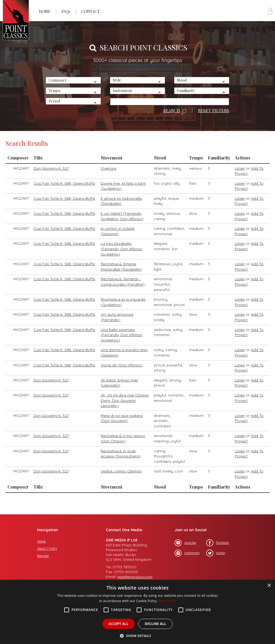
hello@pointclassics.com (135, 577)
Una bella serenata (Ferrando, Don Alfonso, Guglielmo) (122, 335)
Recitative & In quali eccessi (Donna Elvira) (121, 454)
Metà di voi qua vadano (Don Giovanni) (122, 418)
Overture (108, 168)
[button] (137, 635)
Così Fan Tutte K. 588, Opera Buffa (64, 183)
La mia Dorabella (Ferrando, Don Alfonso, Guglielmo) (122, 249)
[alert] (137, 612)
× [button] (269, 586)
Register (43, 556)
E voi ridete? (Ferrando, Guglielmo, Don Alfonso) (122, 216)
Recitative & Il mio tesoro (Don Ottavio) (123, 438)
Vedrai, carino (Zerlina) (121, 471)
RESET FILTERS (214, 111)
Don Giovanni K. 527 (51, 168)
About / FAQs (47, 549)
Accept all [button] (118, 624)
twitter (216, 553)
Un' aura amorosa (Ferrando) (117, 317)
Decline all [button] (155, 624)
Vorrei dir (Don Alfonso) (122, 365)
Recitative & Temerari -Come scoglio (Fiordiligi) (123, 282)
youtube (185, 543)
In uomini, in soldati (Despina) (118, 231)
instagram (187, 553)
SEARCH (175, 112)
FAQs (66, 11)
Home (41, 541)
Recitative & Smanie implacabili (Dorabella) (121, 267)
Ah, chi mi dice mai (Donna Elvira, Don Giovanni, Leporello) (125, 400)
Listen (240, 168)
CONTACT (91, 11)
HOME (45, 11)
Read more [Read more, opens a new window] (167, 601)
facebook (218, 543)
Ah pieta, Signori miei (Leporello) (119, 383)
